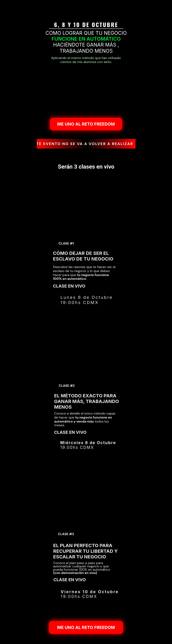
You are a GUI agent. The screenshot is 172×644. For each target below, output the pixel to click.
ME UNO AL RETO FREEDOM (86, 124)
